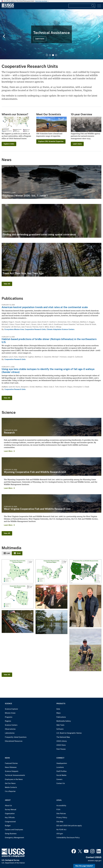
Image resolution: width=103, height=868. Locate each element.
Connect (60, 758)
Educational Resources (14, 741)
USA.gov (60, 834)
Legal (59, 800)
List (8, 553)
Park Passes (61, 749)
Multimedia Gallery (64, 721)
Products (61, 704)
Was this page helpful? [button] (84, 866)
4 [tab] (56, 55)
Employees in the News (14, 779)
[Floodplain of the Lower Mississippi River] (51, 622)
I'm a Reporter (10, 791)
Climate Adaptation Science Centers (60, 329)
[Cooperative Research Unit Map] (85, 571)
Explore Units (9, 144)
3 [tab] (53, 55)
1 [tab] (47, 55)
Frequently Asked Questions (16, 737)
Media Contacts (11, 787)
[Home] (8, 8)
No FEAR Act (61, 830)
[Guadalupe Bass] (18, 622)
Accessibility (61, 806)
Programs (9, 717)
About (8, 800)
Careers (59, 779)
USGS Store (61, 745)
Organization (10, 814)
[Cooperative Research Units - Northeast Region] (51, 571)
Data (58, 709)
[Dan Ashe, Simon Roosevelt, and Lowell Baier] (51, 597)
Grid (19, 553)
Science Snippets (12, 771)
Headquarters (62, 763)
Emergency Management (14, 838)
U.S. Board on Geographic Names (69, 733)
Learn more (40, 39)
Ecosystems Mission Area (14, 329)
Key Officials (10, 818)
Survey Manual (11, 810)
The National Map (63, 737)
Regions (8, 721)
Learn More (8, 451)
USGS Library (62, 741)
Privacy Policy (62, 818)
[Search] (93, 6)
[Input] (82, 6)
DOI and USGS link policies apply (69, 826)
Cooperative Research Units (35, 329)
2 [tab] (50, 55)
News (7, 758)
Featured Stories (11, 763)
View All (7, 284)
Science (8, 704)
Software (60, 729)
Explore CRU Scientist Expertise (51, 141)
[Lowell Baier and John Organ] (85, 606)
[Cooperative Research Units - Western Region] (18, 597)
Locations (60, 767)
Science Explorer (11, 709)
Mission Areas (10, 713)
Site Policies (61, 814)
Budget (8, 826)
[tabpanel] (51, 34)
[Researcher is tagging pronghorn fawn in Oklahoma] (85, 650)
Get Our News (10, 783)
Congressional (10, 822)
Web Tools (60, 725)
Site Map (60, 822)
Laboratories (10, 733)
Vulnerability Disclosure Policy (68, 838)
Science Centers (11, 725)
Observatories (10, 729)
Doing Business (11, 834)
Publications (61, 717)
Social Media (61, 775)
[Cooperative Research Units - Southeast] (18, 571)
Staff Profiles (61, 771)
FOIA (58, 810)
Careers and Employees (14, 830)
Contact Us (61, 783)
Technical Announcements (15, 775)
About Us (8, 806)
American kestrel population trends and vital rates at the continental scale (45, 307)
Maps (58, 713)
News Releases (11, 767)
